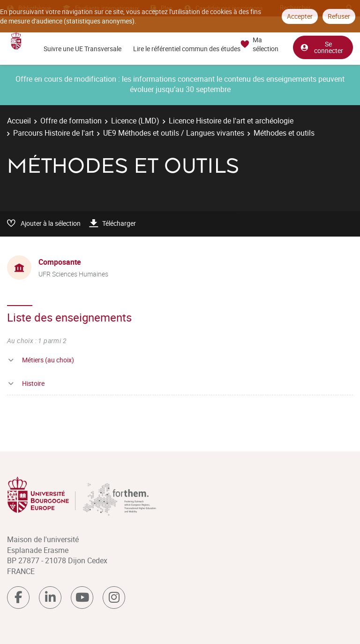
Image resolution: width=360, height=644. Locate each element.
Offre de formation (71, 121)
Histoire (33, 383)
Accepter (300, 16)
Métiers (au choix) (48, 360)
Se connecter (322, 46)
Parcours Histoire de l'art (53, 133)
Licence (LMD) (135, 121)
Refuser (339, 16)
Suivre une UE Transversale (82, 49)
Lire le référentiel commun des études (187, 49)
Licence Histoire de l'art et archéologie (231, 121)
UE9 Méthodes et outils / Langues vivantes (174, 133)
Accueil (19, 121)
